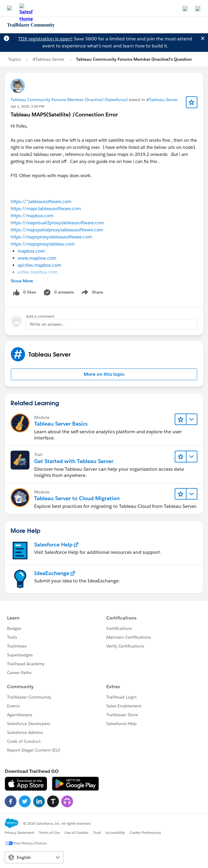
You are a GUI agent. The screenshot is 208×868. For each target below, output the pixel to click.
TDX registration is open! (45, 39)
